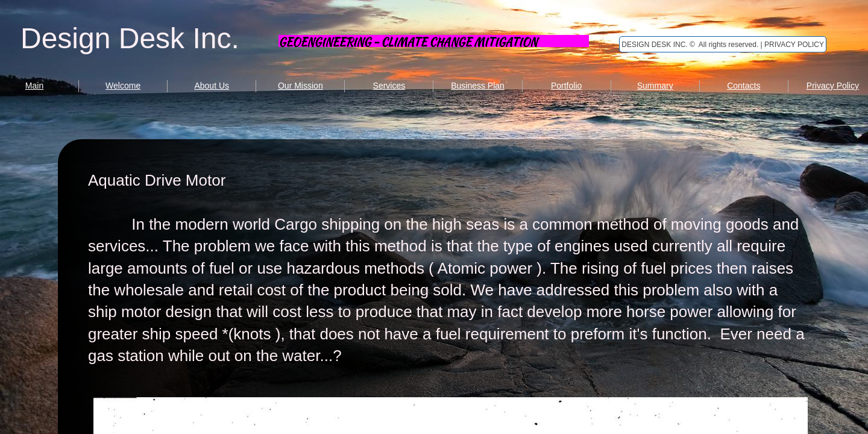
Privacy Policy (833, 86)
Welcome (123, 86)
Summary (655, 86)
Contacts (744, 86)
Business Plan (478, 86)
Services (389, 86)
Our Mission (300, 86)
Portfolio (566, 86)
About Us (212, 86)
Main (34, 86)
